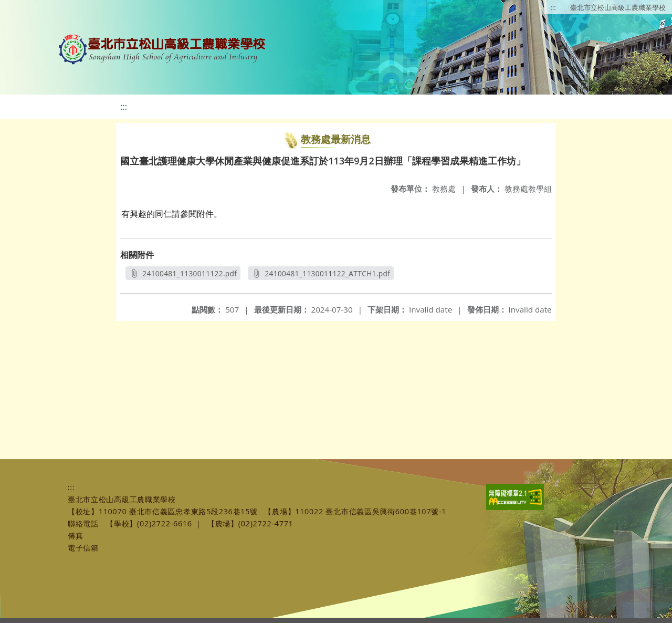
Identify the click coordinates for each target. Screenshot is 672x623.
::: (553, 7)
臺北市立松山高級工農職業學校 (618, 7)
